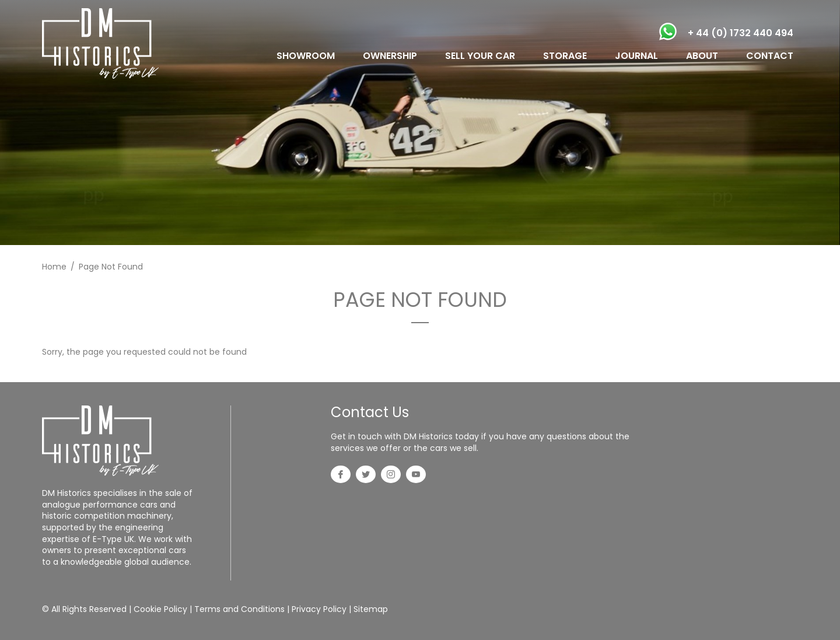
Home (54, 267)
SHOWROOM (306, 56)
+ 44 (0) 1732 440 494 (741, 33)
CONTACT (770, 56)
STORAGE (565, 56)
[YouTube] (416, 475)
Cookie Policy (160, 609)
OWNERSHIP (390, 56)
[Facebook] (341, 475)
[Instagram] (391, 475)
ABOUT (702, 56)
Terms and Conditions (239, 609)
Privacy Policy (319, 609)
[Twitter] (366, 475)
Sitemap (371, 609)
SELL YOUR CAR (480, 56)
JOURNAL (636, 56)
